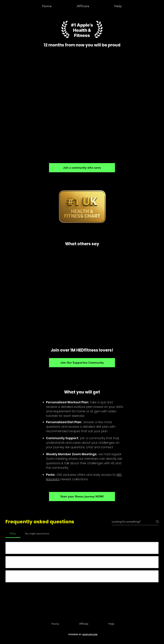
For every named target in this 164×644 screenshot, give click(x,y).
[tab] (13, 533)
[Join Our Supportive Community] (82, 363)
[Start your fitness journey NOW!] (82, 497)
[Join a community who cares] (82, 168)
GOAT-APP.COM (90, 634)
